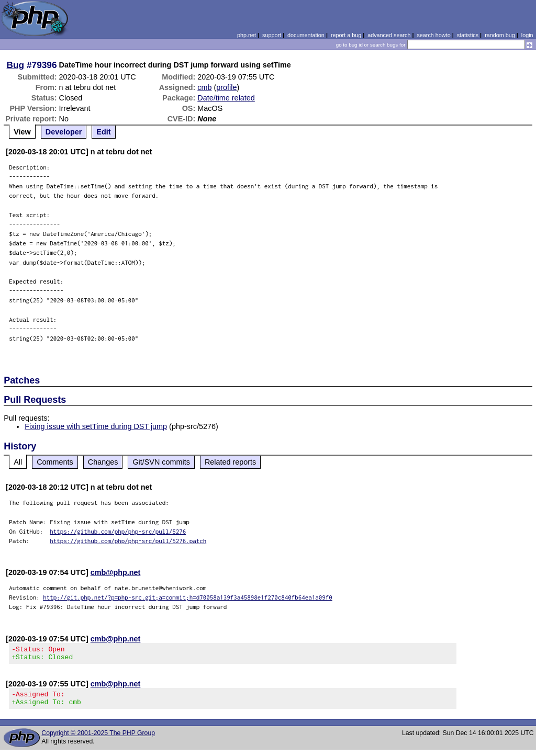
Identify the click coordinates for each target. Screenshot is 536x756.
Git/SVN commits (161, 462)
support (272, 35)
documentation (306, 35)
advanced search (389, 35)
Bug (16, 65)
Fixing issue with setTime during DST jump (96, 426)
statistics (468, 35)
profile (226, 87)
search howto (433, 35)
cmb (204, 87)
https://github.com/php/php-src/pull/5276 (118, 531)
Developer (64, 132)
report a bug (346, 35)
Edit (103, 132)
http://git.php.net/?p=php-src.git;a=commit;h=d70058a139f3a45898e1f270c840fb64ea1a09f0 (188, 597)
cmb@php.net (116, 572)
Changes (103, 462)
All (18, 462)
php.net (247, 35)
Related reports (230, 462)
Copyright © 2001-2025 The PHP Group (98, 739)
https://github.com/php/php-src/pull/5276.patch (128, 541)
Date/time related (226, 98)
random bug (500, 35)
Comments (55, 462)
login (527, 35)
